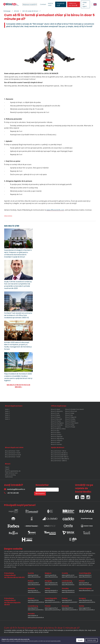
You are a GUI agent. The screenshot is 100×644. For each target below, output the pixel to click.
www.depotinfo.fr (67, 600)
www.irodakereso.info (51, 583)
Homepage (7, 11)
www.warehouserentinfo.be (36, 602)
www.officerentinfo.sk (68, 592)
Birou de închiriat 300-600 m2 (59, 455)
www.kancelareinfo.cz (85, 575)
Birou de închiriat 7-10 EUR (13, 453)
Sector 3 (7, 413)
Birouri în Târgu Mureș (57, 438)
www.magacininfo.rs (85, 608)
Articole (16, 11)
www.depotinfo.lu (33, 608)
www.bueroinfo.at (33, 575)
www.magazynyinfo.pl (51, 608)
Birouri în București (56, 419)
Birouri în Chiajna (56, 421)
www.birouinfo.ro (33, 590)
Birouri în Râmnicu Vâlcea (58, 429)
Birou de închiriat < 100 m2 (59, 451)
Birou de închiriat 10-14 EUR (13, 455)
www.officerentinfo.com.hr (70, 577)
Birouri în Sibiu (55, 431)
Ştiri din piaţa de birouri (30, 11)
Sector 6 (7, 419)
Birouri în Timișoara (57, 440)
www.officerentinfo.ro (34, 592)
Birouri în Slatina (56, 433)
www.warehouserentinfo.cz (53, 602)
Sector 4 (7, 415)
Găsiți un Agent (85, 4)
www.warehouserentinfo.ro (70, 610)
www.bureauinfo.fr (33, 583)
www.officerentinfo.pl (85, 585)
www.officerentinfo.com (55, 210)
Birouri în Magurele (71, 417)
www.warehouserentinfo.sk (36, 617)
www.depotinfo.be (33, 600)
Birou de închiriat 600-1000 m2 (60, 457)
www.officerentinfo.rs (51, 592)
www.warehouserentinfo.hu (87, 602)
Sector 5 (7, 417)
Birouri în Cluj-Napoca (57, 423)
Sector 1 (7, 409)
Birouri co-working (10, 475)
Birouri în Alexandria (57, 411)
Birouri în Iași (69, 415)
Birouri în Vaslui (55, 442)
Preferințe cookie (92, 640)
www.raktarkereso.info (85, 600)
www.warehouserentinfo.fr (70, 602)
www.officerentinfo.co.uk (86, 590)
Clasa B (7, 469)
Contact (43, 4)
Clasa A (7, 467)
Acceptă (80, 640)
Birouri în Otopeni (70, 421)
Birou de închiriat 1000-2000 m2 (60, 459)
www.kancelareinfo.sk (68, 590)
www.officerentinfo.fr (34, 585)
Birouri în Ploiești (70, 427)
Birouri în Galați (70, 413)
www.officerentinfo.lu (68, 585)
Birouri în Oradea (70, 419)
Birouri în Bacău (56, 415)
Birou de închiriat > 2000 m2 (59, 461)
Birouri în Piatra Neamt (72, 423)
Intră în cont (50, 4)
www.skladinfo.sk (33, 616)
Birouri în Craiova (56, 427)
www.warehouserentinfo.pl (53, 610)
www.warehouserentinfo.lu (36, 610)
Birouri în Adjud (55, 409)
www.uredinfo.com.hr (68, 575)
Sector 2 (7, 411)
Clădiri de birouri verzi (11, 473)
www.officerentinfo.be (51, 577)
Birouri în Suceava (56, 435)
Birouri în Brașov (56, 417)
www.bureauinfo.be (51, 575)
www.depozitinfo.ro (68, 608)
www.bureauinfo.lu (67, 583)
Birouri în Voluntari (56, 444)
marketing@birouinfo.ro (15, 489)
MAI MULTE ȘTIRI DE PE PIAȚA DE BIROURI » (18, 386)
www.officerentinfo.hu (51, 585)
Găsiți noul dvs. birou (73, 4)
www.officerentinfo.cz (85, 577)
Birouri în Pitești (70, 425)
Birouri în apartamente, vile (13, 471)
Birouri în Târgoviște (57, 436)
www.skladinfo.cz (50, 600)
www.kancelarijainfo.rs (51, 590)
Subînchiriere (9, 477)
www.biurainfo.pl (84, 583)
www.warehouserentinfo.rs (87, 610)
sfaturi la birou (8, 216)
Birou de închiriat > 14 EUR (13, 457)
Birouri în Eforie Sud (71, 411)
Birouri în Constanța (57, 425)
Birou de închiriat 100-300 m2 (59, 453)
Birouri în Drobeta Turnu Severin (75, 409)
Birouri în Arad (55, 413)
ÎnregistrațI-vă (61, 4)
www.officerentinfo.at (34, 577)
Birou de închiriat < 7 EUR (12, 451)
